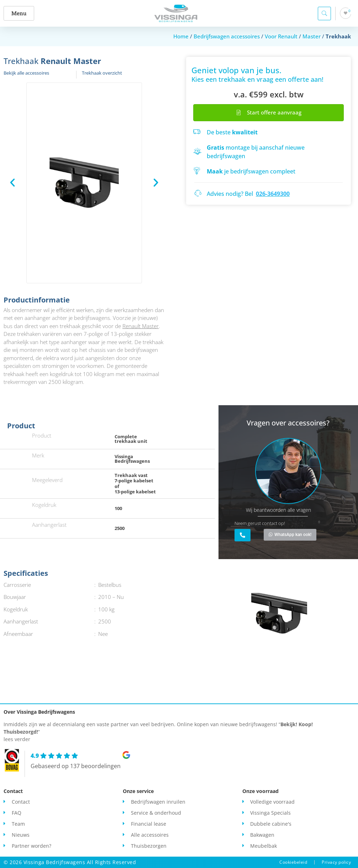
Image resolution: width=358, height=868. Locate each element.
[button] (20, 13)
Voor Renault (281, 36)
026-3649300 (273, 194)
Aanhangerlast (49, 525)
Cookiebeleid (293, 862)
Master (312, 36)
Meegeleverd (47, 480)
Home (181, 36)
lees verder (17, 739)
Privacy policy (336, 862)
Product (42, 435)
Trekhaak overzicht (102, 73)
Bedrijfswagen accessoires (227, 36)
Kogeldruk (44, 505)
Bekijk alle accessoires (26, 73)
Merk (38, 455)
